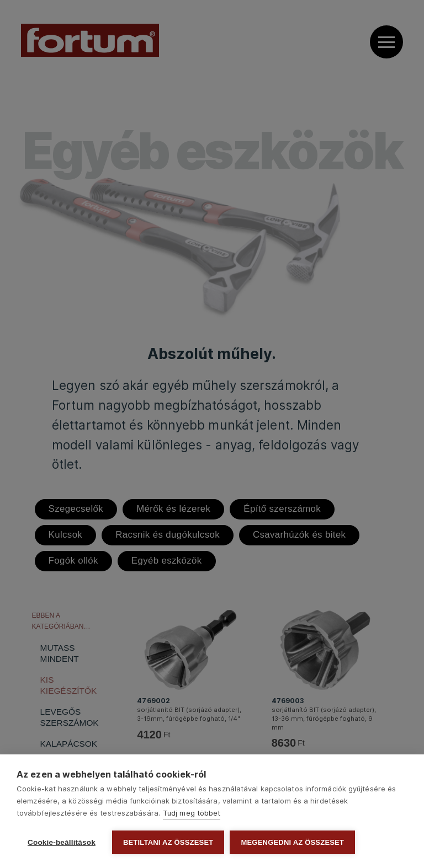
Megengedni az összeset (292, 842)
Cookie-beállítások (62, 842)
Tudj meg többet (192, 813)
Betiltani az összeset (168, 842)
